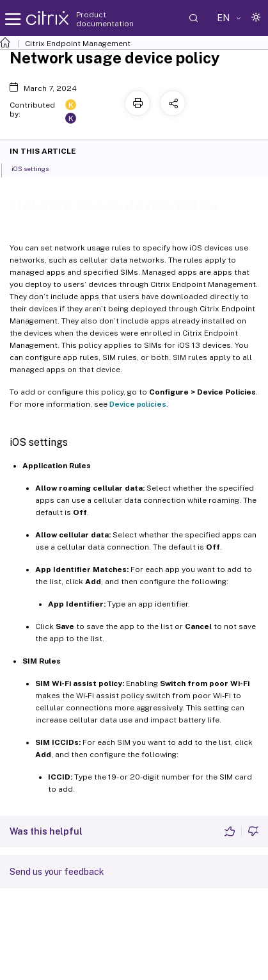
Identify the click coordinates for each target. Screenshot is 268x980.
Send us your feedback (57, 872)
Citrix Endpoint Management (78, 44)
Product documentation (105, 19)
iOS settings (37, 168)
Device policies (138, 404)
